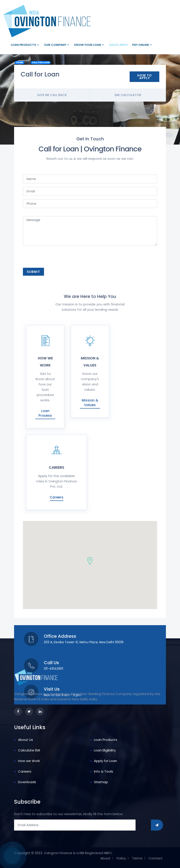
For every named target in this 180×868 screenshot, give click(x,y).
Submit (33, 272)
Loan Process (45, 413)
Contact (156, 858)
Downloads (27, 782)
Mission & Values (90, 403)
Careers (57, 497)
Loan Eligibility (105, 750)
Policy (121, 858)
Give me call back (52, 95)
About (105, 858)
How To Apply (145, 77)
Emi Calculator (128, 95)
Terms (137, 858)
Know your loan (88, 45)
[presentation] (57, 258)
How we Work (29, 761)
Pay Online (141, 45)
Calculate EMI (29, 750)
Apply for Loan (106, 761)
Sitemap (101, 782)
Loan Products (23, 45)
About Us (26, 740)
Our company (55, 45)
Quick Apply (118, 45)
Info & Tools (104, 771)
